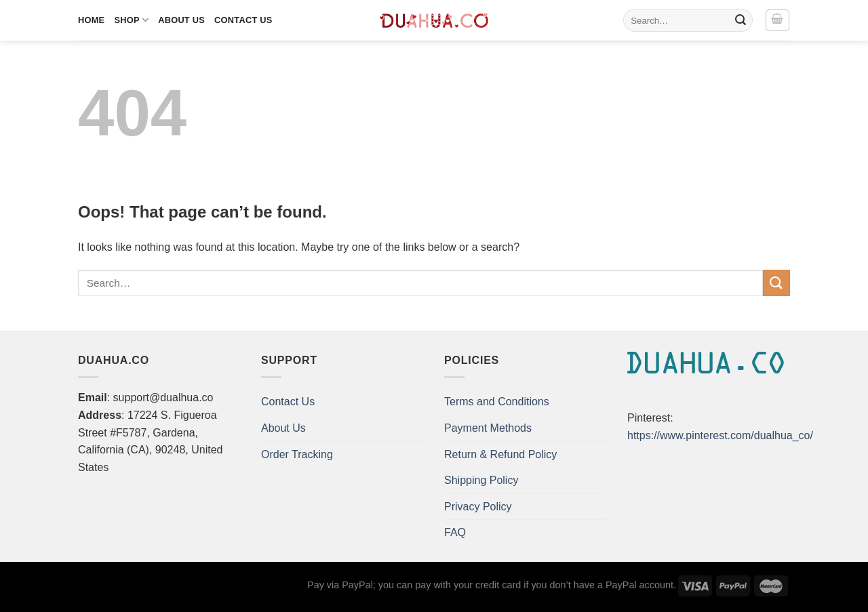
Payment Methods (488, 428)
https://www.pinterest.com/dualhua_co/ (720, 435)
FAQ (455, 532)
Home (91, 20)
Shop (131, 20)
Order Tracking (297, 454)
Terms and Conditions (497, 402)
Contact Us (243, 20)
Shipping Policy (481, 480)
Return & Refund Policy (500, 454)
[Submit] (741, 20)
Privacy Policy (478, 507)
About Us (181, 20)
